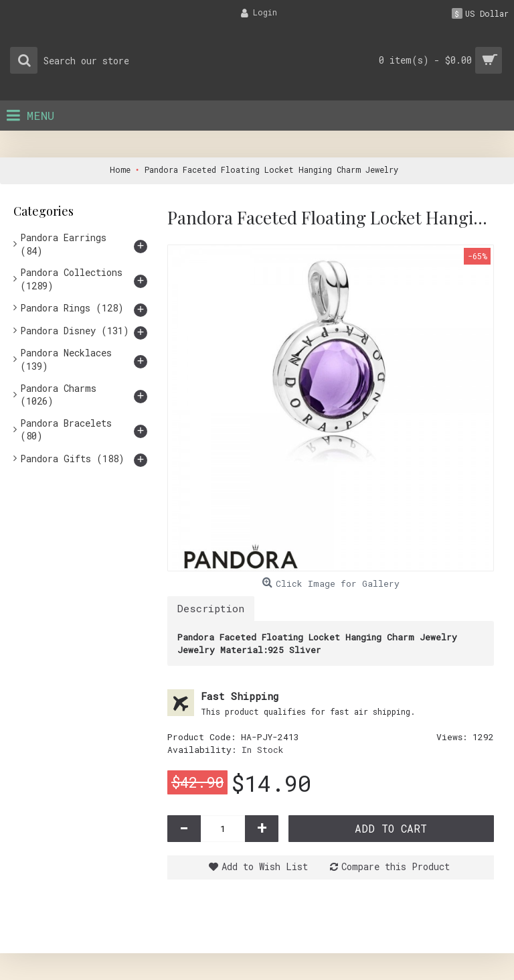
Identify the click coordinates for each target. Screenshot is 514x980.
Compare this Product (396, 866)
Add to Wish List (265, 866)
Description (211, 608)
